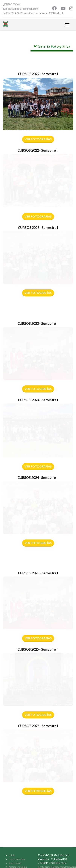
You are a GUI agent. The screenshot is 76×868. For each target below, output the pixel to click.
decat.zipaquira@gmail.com (22, 9)
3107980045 (13, 4)
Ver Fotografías (38, 139)
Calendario (15, 863)
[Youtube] (63, 9)
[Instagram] (71, 9)
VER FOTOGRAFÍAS (38, 216)
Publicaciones (17, 859)
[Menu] (67, 25)
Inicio (12, 855)
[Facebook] (54, 9)
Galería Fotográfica (52, 46)
